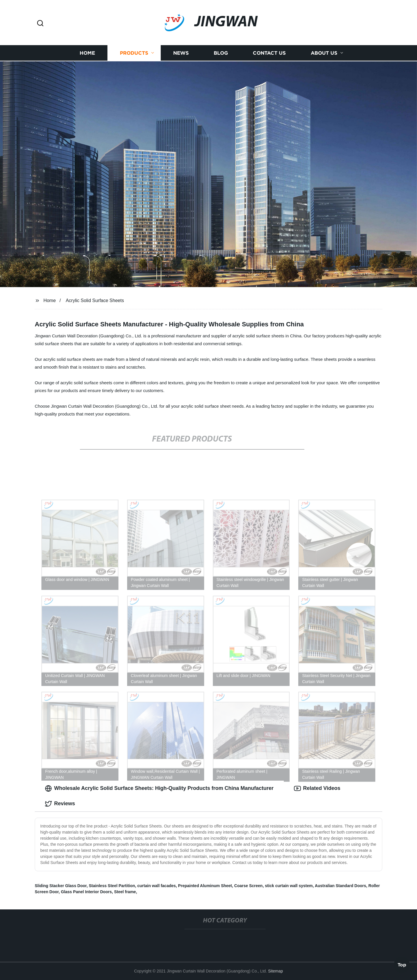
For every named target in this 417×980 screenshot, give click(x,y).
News (181, 52)
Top (402, 964)
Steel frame (125, 892)
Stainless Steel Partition (112, 886)
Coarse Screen (248, 886)
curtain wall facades (157, 886)
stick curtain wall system (289, 886)
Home (87, 52)
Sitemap (276, 971)
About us (324, 52)
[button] (40, 24)
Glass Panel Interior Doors (86, 892)
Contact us (269, 52)
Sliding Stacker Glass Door (61, 886)
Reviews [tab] (60, 804)
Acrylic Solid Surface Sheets (95, 300)
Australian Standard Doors (340, 886)
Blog (221, 52)
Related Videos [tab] (317, 788)
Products (134, 52)
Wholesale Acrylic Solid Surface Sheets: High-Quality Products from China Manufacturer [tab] (159, 788)
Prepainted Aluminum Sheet (205, 886)
